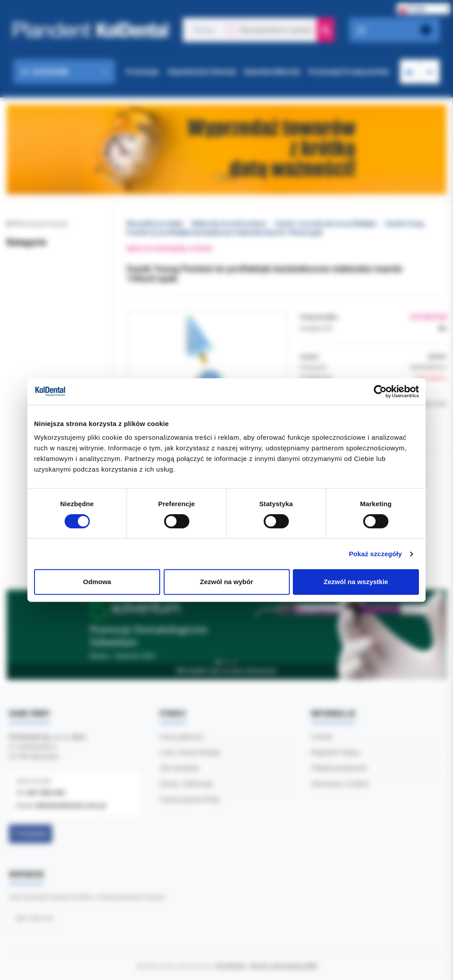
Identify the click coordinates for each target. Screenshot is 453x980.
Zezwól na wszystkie (356, 582)
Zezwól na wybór (226, 582)
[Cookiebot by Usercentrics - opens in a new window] (380, 391)
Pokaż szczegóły (376, 554)
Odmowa (97, 582)
